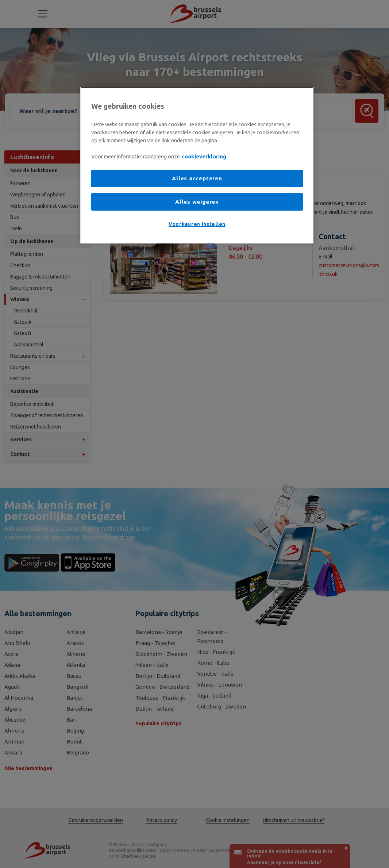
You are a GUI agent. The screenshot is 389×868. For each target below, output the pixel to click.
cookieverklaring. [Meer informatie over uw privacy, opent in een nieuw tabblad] (205, 156)
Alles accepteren (197, 178)
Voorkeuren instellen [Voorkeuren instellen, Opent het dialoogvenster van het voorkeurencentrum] (197, 224)
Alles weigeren (197, 202)
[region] (197, 165)
